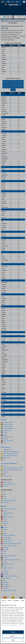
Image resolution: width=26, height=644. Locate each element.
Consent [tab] (4, 600)
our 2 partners (9, 607)
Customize (13, 636)
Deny (13, 640)
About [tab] (23, 600)
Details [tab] (9, 600)
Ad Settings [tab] (16, 600)
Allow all (13, 632)
